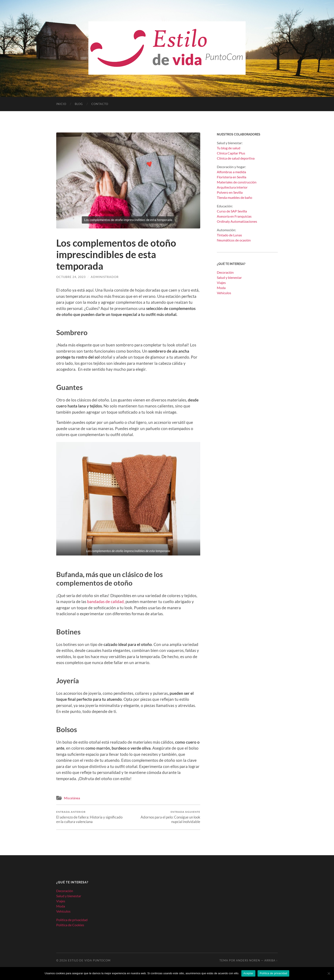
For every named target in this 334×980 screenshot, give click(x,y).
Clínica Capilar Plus (231, 153)
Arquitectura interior (232, 187)
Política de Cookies (70, 925)
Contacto (100, 104)
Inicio (61, 104)
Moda (221, 288)
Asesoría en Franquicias (234, 216)
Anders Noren (248, 960)
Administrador (105, 277)
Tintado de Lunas (229, 235)
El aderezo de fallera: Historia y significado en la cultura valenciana (91, 817)
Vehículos (224, 293)
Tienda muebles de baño (235, 197)
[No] (329, 973)
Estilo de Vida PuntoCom (89, 960)
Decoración (225, 272)
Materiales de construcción (237, 182)
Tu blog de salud (229, 148)
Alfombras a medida (231, 172)
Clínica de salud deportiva (236, 158)
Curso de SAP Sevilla (232, 211)
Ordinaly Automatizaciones (237, 221)
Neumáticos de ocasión (234, 240)
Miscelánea (72, 798)
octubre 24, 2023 (71, 277)
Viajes (221, 283)
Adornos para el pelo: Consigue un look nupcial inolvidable (165, 817)
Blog (79, 104)
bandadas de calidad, (105, 601)
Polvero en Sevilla (230, 192)
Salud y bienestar (229, 277)
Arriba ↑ (271, 960)
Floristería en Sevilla (232, 177)
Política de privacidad (72, 920)
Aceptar (248, 973)
